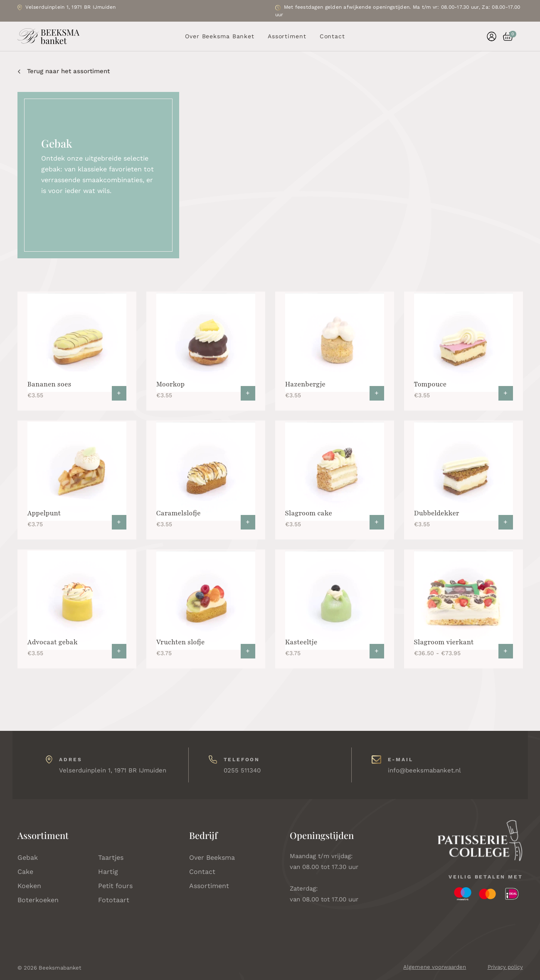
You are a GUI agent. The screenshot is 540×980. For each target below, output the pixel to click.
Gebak (28, 857)
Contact (332, 36)
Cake (25, 872)
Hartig (108, 872)
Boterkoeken (38, 900)
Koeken (29, 886)
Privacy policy (505, 967)
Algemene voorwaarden (435, 967)
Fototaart (114, 900)
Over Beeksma (212, 857)
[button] (505, 36)
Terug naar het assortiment (64, 71)
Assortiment (287, 36)
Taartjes (111, 857)
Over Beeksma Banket (220, 36)
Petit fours (115, 886)
